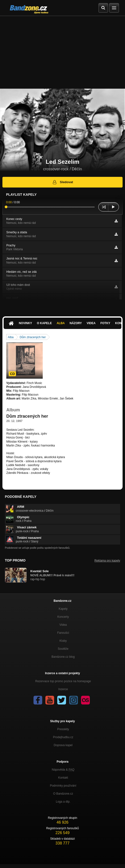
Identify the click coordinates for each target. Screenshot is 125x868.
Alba (61, 323)
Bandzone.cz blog (63, 657)
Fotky (105, 323)
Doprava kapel (63, 745)
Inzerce (63, 689)
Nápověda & (63, 770)
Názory (76, 323)
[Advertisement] (62, 52)
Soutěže (63, 649)
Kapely (63, 609)
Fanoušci (63, 633)
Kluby (63, 641)
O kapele (44, 323)
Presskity (63, 729)
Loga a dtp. (63, 802)
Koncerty (63, 617)
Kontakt (63, 778)
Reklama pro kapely (107, 561)
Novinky (25, 323)
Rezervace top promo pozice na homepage (63, 681)
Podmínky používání (63, 786)
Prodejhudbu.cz (63, 737)
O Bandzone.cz (63, 794)
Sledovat (62, 182)
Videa (91, 323)
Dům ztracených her (33, 337)
